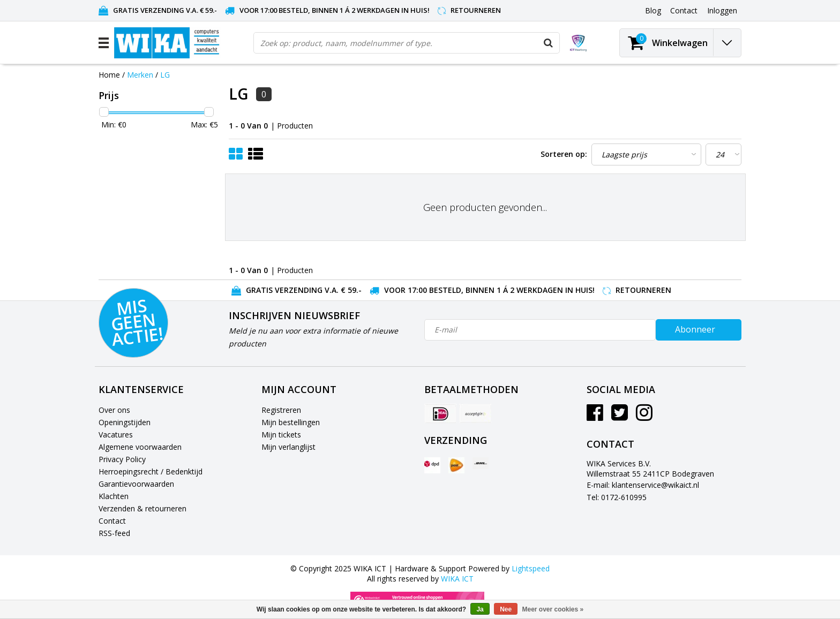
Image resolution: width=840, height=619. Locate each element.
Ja (480, 609)
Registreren (281, 410)
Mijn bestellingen (291, 422)
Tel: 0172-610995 (617, 497)
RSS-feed (114, 533)
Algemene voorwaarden (140, 447)
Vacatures (116, 435)
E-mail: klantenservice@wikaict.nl (643, 485)
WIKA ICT (457, 579)
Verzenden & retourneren (142, 508)
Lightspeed (531, 568)
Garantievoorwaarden (136, 484)
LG (165, 75)
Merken (140, 75)
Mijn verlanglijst (288, 447)
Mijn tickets (281, 435)
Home (109, 75)
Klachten (114, 496)
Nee (506, 609)
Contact (112, 521)
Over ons (114, 410)
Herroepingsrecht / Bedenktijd (151, 471)
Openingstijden (125, 422)
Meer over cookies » (553, 609)
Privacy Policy (122, 459)
